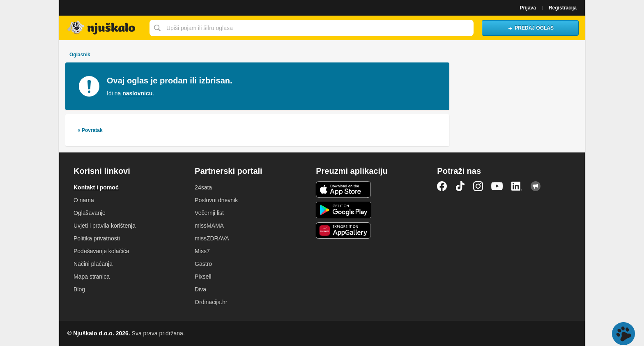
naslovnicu (137, 93)
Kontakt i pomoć (96, 187)
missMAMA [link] (209, 226)
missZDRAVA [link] (212, 238)
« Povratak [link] (90, 130)
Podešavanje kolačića (101, 251)
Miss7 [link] (202, 251)
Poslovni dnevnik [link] (216, 200)
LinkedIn (517, 186)
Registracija (563, 8)
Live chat (623, 334)
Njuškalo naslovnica (102, 28)
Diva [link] (200, 289)
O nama (84, 200)
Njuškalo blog (536, 186)
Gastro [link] (203, 264)
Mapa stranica (92, 277)
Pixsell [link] (203, 277)
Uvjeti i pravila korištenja (105, 226)
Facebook (442, 186)
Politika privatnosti (97, 238)
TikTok (460, 186)
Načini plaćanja (93, 264)
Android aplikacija (344, 210)
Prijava (528, 8)
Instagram (478, 186)
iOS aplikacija (344, 189)
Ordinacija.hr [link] (211, 302)
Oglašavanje (90, 213)
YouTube (497, 186)
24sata (203, 187)
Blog (79, 289)
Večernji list (209, 213)
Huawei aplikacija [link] (344, 231)
